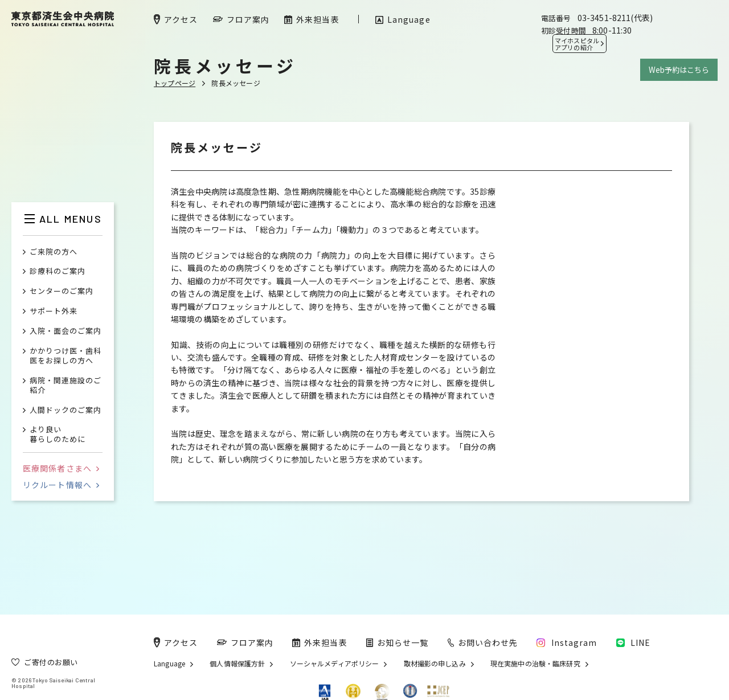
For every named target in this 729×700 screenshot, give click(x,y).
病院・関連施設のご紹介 (65, 386)
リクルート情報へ (61, 485)
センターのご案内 (62, 291)
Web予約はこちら (679, 70)
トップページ (175, 83)
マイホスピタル (577, 44)
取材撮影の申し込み (435, 664)
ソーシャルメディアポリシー (335, 664)
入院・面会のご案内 (65, 331)
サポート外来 (54, 311)
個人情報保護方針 (237, 664)
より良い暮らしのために (58, 435)
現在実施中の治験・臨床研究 (535, 664)
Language (169, 664)
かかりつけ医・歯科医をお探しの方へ (65, 356)
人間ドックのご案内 (65, 410)
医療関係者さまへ (61, 468)
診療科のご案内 (58, 271)
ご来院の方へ (54, 252)
